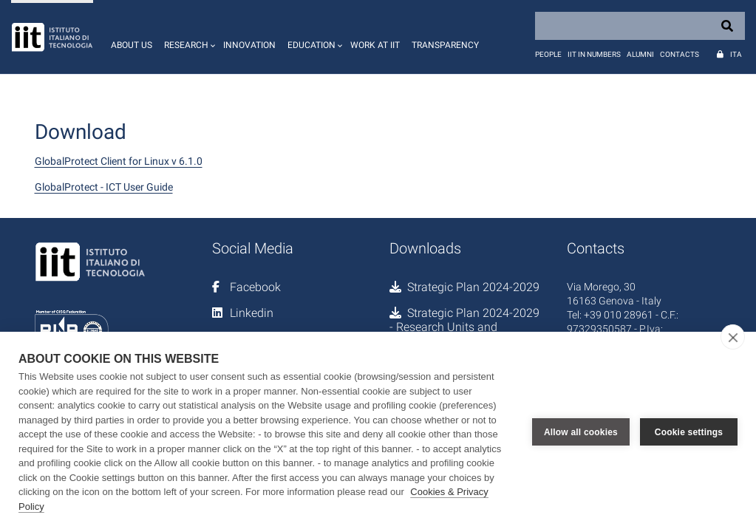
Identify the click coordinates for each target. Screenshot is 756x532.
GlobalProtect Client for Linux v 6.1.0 (119, 161)
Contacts (680, 54)
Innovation (249, 45)
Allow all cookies (581, 432)
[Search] (640, 26)
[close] (733, 337)
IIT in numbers (594, 54)
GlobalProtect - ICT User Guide (104, 187)
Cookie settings (689, 432)
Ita (736, 54)
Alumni (640, 54)
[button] (188, 37)
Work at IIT (375, 45)
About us (132, 45)
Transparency (445, 45)
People (548, 54)
